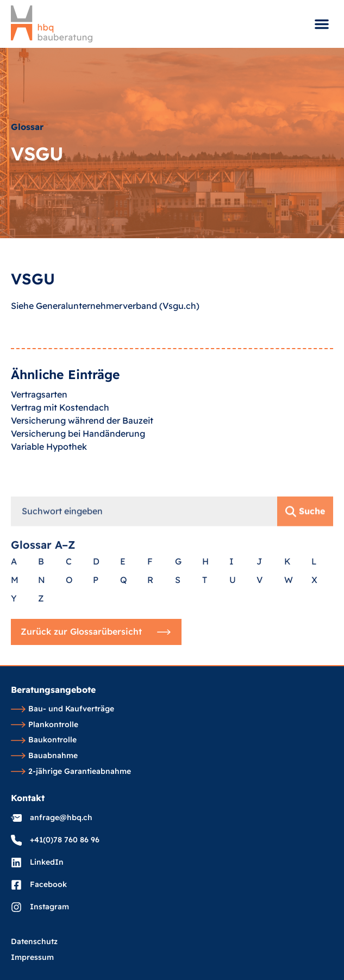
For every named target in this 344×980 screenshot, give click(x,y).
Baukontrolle (44, 740)
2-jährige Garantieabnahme (71, 772)
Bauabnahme (44, 756)
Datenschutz (34, 942)
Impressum (32, 958)
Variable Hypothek (49, 463)
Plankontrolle (45, 725)
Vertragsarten (39, 411)
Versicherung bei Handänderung (78, 450)
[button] (322, 24)
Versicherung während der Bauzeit (82, 437)
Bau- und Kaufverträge (62, 709)
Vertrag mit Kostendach (60, 424)
